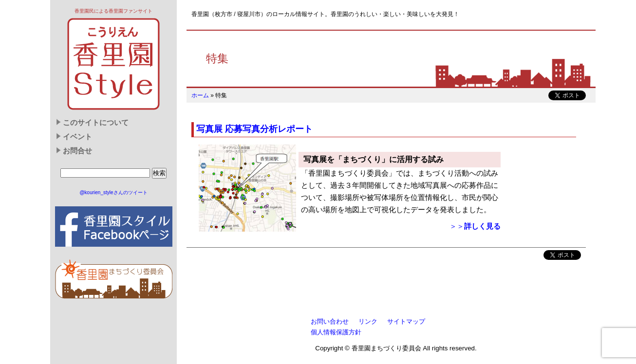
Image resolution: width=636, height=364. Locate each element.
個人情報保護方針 (336, 332)
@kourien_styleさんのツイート (113, 192)
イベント (77, 137)
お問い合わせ (330, 321)
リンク (368, 321)
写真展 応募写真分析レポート (254, 129)
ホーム (200, 95)
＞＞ (475, 226)
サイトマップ (406, 321)
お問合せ (77, 151)
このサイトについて (96, 123)
